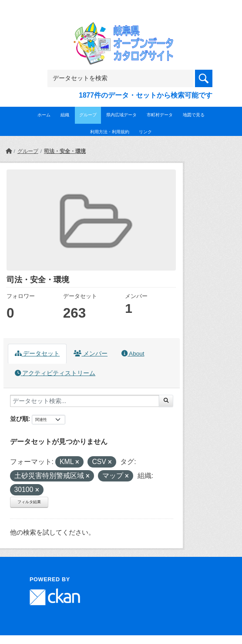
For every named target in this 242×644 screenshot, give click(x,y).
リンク (145, 132)
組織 (65, 115)
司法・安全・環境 (65, 151)
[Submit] (166, 401)
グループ (88, 115)
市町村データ (160, 115)
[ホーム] (9, 151)
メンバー (91, 354)
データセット (37, 354)
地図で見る (194, 115)
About (133, 354)
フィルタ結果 (29, 502)
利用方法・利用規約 (110, 132)
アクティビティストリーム (55, 373)
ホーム (44, 115)
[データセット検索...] (85, 401)
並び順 (19, 419)
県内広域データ (121, 115)
